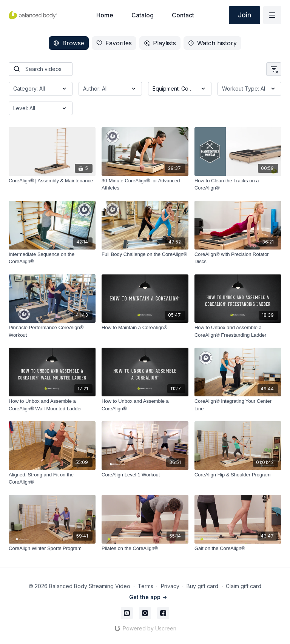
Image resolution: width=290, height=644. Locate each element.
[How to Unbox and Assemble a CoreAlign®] (145, 405)
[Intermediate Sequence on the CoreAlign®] (52, 258)
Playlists (160, 43)
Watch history (212, 43)
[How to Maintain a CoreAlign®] (145, 328)
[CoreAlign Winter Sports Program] (52, 548)
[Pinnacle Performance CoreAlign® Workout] (52, 331)
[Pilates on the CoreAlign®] (145, 548)
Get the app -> (148, 597)
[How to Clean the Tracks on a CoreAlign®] (238, 184)
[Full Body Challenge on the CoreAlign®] (145, 254)
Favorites (114, 43)
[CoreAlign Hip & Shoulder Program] (238, 475)
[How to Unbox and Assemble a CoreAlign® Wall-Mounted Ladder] (52, 405)
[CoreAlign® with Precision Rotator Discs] (238, 258)
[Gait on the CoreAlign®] (238, 548)
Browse (69, 43)
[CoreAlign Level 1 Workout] (145, 475)
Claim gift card (244, 586)
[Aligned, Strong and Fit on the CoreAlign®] (52, 478)
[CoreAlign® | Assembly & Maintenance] (52, 181)
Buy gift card (202, 586)
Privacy (170, 586)
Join (244, 15)
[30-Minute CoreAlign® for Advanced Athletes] (145, 184)
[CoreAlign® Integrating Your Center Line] (238, 405)
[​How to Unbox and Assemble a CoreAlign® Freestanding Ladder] (238, 331)
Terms (146, 586)
